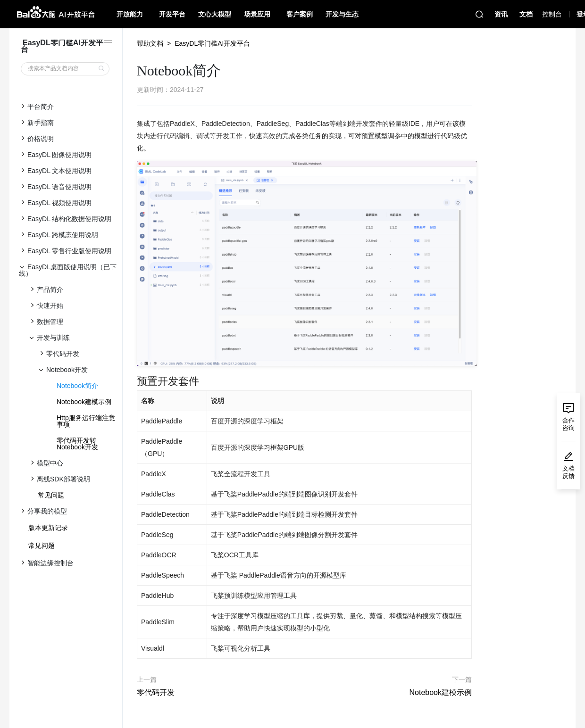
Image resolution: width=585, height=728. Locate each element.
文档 (526, 14)
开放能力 (130, 14)
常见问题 (51, 495)
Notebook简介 (77, 386)
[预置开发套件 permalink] (132, 381)
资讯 (501, 14)
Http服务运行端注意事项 (86, 421)
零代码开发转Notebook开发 (77, 444)
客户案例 (300, 14)
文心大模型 (215, 14)
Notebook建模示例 (84, 402)
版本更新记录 (48, 528)
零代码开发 (156, 692)
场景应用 (257, 14)
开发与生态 (342, 14)
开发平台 (172, 14)
